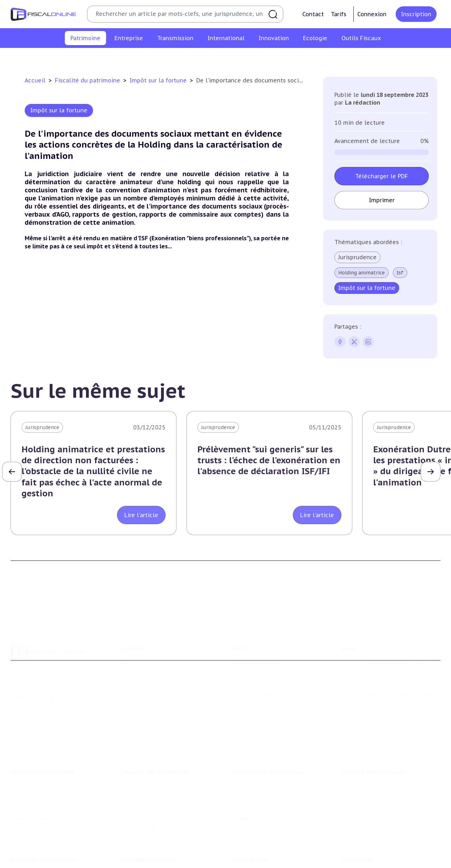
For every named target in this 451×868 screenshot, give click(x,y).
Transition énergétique (149, 858)
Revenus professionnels (150, 749)
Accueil (35, 80)
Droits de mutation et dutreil (268, 759)
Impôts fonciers (290, 58)
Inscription (416, 14)
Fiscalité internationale (374, 724)
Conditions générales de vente (378, 639)
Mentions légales (362, 649)
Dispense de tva (250, 770)
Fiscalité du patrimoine (88, 80)
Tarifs (339, 14)
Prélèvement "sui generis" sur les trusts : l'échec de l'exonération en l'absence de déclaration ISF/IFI (269, 460)
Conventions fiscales (366, 738)
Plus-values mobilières (259, 749)
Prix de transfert (362, 802)
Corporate (133, 813)
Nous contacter (140, 660)
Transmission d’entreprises (268, 724)
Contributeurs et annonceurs (157, 649)
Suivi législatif (249, 858)
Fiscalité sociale (140, 802)
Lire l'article (141, 515)
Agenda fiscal (247, 847)
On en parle (357, 822)
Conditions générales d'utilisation (383, 628)
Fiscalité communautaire (372, 759)
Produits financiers (404, 58)
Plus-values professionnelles (267, 738)
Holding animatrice (362, 273)
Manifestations (360, 858)
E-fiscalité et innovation (44, 822)
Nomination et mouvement (375, 836)
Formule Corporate (255, 649)
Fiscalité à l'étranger (366, 749)
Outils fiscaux (250, 822)
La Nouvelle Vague (58, 677)
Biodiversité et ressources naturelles (166, 847)
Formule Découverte (257, 628)
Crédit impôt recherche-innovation (53, 836)
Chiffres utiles (249, 836)
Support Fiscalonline (146, 639)
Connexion (372, 14)
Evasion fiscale (359, 770)
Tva (125, 759)
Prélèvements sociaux (345, 58)
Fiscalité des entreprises (155, 724)
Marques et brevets (34, 858)
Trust (348, 781)
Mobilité (352, 792)
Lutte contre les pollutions (155, 836)
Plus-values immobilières (113, 58)
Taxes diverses (138, 792)
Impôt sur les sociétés (148, 738)
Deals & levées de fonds (371, 847)
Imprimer (381, 200)
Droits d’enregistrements (152, 781)
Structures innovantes (38, 847)
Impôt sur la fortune (179, 58)
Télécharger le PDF (382, 176)
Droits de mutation (238, 58)
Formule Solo (248, 639)
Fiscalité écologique (149, 822)
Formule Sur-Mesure (257, 660)
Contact (313, 14)
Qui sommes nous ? (145, 628)
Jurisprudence (357, 257)
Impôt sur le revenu (49, 58)
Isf (400, 273)
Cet (125, 770)
